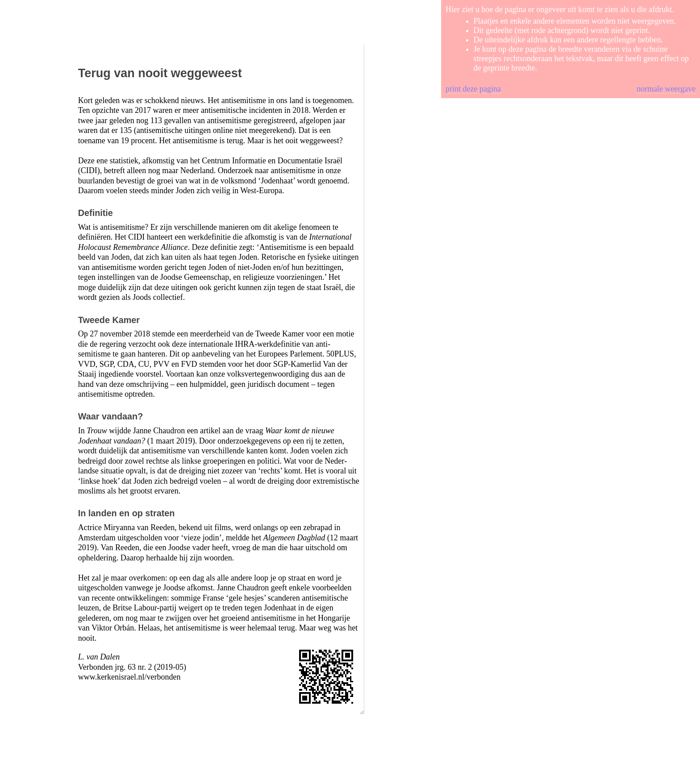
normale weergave (666, 89)
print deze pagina (473, 89)
